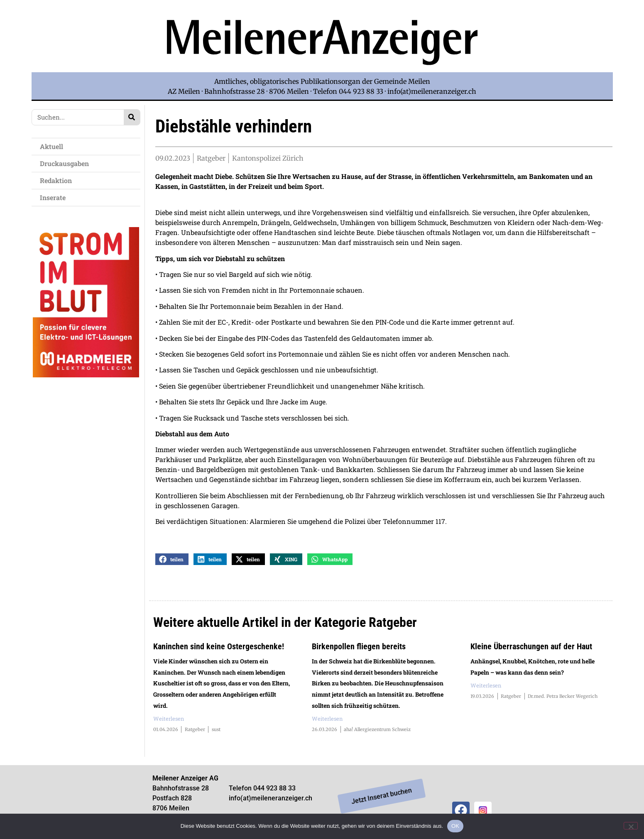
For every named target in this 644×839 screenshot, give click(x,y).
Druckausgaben (64, 163)
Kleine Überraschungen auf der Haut (531, 649)
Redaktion (58, 180)
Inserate (55, 197)
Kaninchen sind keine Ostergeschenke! (219, 649)
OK (455, 826)
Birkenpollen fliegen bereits (359, 649)
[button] (172, 561)
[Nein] (631, 826)
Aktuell (54, 146)
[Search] (132, 117)
